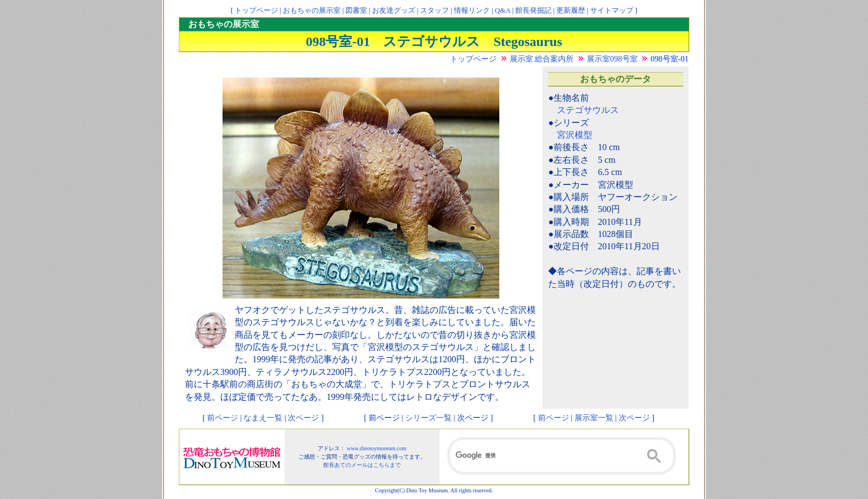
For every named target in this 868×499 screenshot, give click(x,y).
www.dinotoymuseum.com (376, 448)
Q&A (503, 11)
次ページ (303, 418)
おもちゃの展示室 (312, 11)
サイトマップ (612, 11)
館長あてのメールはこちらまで (362, 465)
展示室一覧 (594, 418)
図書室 (356, 11)
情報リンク (472, 11)
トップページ (256, 11)
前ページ (223, 418)
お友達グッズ (394, 11)
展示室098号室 (612, 59)
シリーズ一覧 (428, 418)
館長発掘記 (533, 11)
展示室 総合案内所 (542, 59)
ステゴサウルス (588, 110)
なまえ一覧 (263, 418)
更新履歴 (571, 11)
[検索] (562, 456)
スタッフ (435, 11)
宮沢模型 (575, 135)
